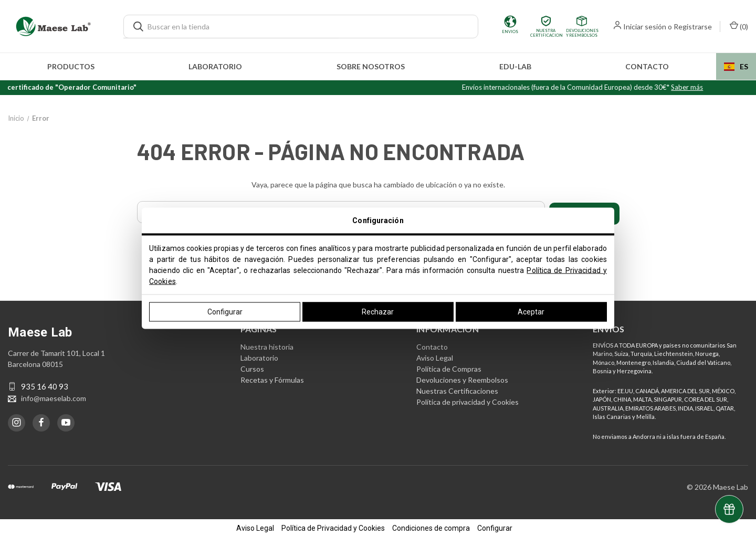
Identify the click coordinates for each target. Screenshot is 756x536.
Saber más (700, 87)
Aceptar (531, 311)
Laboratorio (215, 66)
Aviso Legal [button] (255, 527)
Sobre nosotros (371, 66)
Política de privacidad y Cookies (468, 400)
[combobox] (736, 66)
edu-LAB (515, 66)
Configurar (225, 311)
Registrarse (693, 27)
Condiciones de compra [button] (431, 527)
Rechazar (378, 311)
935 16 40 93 (45, 385)
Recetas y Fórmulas (272, 378)
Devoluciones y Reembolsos (462, 378)
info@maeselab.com (54, 396)
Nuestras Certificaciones (457, 389)
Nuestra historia (267, 345)
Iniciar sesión (645, 27)
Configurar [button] (495, 527)
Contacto (647, 66)
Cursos (252, 367)
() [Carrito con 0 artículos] (739, 26)
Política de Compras (449, 367)
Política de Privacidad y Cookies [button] (333, 527)
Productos (71, 66)
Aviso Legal (435, 356)
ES (736, 66)
